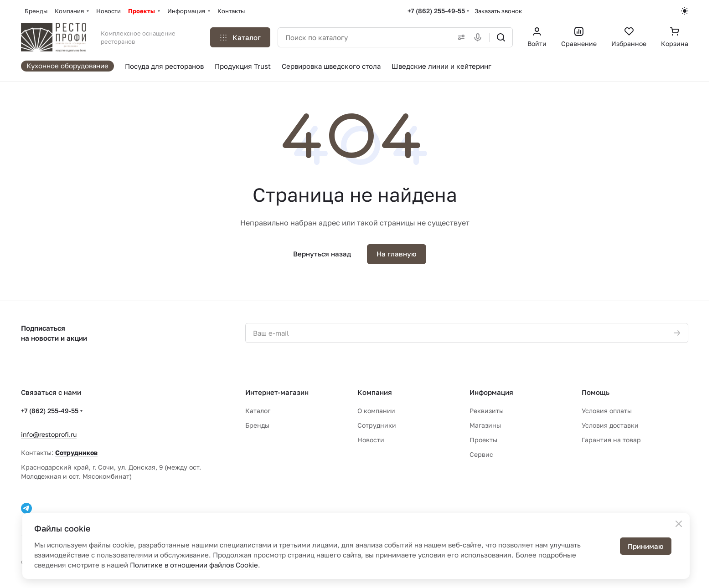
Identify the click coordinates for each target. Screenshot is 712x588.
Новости (371, 440)
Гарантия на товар (611, 440)
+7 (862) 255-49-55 (436, 11)
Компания (375, 392)
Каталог (258, 411)
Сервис (481, 454)
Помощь (596, 392)
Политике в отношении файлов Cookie (194, 565)
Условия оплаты (607, 411)
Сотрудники (377, 425)
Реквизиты (487, 411)
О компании (376, 411)
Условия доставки (610, 425)
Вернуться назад (322, 254)
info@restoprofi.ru (49, 434)
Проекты (483, 440)
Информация (491, 392)
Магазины (485, 425)
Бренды (257, 425)
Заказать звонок (498, 11)
